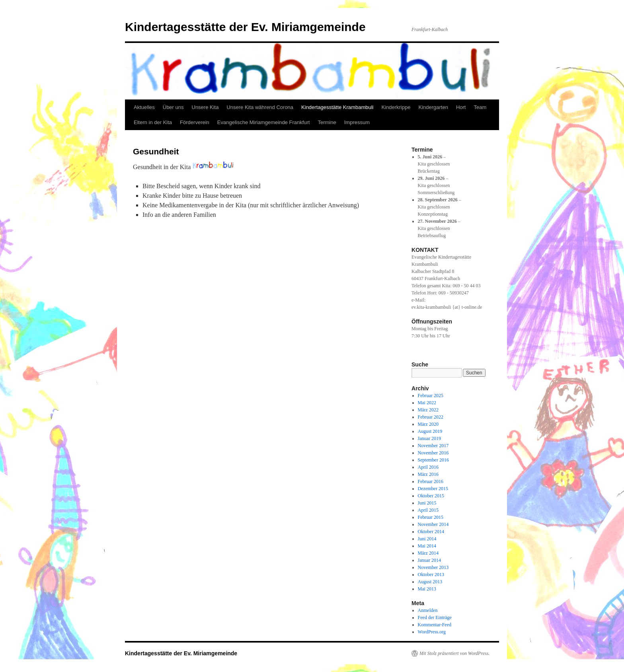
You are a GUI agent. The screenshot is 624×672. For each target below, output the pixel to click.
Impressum (357, 122)
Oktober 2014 (431, 532)
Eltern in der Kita (153, 122)
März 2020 (428, 424)
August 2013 (430, 582)
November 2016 (433, 453)
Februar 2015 (431, 517)
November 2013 (433, 567)
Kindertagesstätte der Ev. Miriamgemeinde (245, 27)
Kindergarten (433, 107)
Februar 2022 (431, 417)
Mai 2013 (427, 589)
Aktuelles (144, 107)
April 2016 (428, 467)
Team (480, 107)
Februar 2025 (431, 395)
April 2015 (428, 510)
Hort (461, 107)
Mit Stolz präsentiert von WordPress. (454, 653)
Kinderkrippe (396, 107)
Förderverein (195, 122)
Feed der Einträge (435, 617)
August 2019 (430, 431)
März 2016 (428, 474)
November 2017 (433, 446)
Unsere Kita (205, 107)
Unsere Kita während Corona (260, 107)
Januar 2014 (429, 560)
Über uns (173, 107)
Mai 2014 (427, 546)
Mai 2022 (427, 403)
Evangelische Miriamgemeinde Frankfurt (264, 122)
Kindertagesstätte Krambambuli (337, 107)
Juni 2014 (427, 539)
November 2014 (433, 524)
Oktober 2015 (431, 496)
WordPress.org (432, 632)
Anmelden (428, 610)
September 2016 (433, 460)
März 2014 (428, 553)
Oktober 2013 (431, 575)
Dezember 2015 (433, 489)
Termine (327, 122)
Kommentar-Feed (435, 625)
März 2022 (428, 410)
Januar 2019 (429, 438)
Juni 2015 (427, 503)
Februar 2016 (431, 481)
